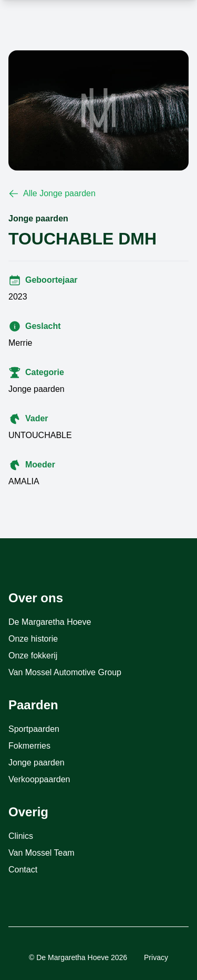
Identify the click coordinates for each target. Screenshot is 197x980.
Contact (23, 870)
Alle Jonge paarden (52, 194)
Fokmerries (29, 746)
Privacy (156, 957)
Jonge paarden (37, 763)
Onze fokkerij (33, 656)
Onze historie (33, 639)
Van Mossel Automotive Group (65, 672)
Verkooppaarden (39, 779)
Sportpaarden (34, 729)
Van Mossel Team (42, 853)
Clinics (21, 836)
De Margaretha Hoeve (50, 622)
